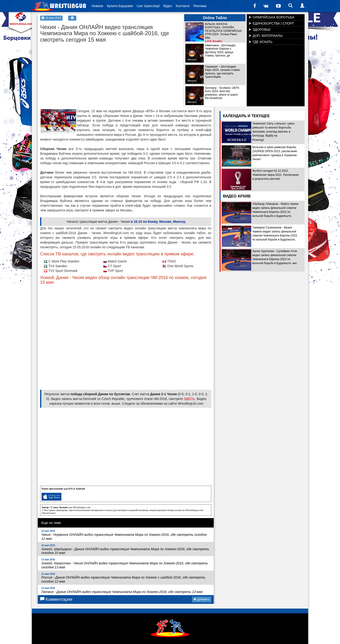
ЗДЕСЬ (189, 399)
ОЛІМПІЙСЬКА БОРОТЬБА (273, 17)
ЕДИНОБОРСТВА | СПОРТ (273, 23)
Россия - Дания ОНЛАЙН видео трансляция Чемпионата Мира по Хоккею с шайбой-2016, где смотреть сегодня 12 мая (123, 578)
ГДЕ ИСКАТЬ (263, 42)
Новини (97, 6)
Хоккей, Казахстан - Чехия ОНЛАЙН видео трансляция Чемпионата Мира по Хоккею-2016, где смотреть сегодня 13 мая (125, 564)
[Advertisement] (76, 75)
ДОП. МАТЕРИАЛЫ (268, 36)
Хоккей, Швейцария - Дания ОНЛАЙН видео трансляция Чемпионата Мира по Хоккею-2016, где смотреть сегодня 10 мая (125, 550)
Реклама (200, 6)
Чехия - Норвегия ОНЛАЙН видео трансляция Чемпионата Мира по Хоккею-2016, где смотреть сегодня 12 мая (124, 535)
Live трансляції (148, 6)
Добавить (202, 599)
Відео (168, 6)
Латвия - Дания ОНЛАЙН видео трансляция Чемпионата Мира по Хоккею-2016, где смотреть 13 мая (122, 590)
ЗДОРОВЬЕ (262, 30)
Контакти (183, 6)
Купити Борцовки (120, 6)
